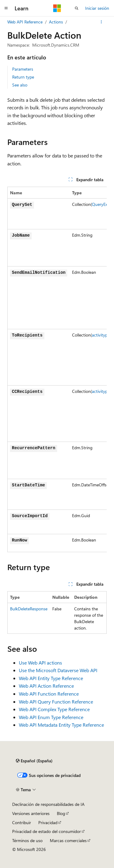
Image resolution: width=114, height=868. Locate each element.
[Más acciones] (101, 22)
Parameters (23, 69)
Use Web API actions (40, 663)
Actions (56, 22)
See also (20, 85)
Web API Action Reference (46, 686)
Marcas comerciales (68, 840)
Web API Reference (25, 22)
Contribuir (22, 822)
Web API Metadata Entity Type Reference (61, 725)
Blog (61, 813)
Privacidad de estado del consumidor (47, 831)
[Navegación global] (6, 8)
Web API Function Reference (49, 694)
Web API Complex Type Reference (54, 709)
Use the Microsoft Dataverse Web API (58, 670)
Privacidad (48, 822)
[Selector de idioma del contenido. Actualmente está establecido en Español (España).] (34, 761)
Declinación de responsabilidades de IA (48, 804)
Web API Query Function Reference (56, 702)
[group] (57, 369)
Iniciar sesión (97, 8)
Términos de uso (27, 840)
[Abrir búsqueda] (77, 8)
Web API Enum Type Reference (51, 717)
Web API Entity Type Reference (51, 678)
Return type (23, 77)
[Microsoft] (57, 8)
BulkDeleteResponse (29, 609)
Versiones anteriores (31, 813)
